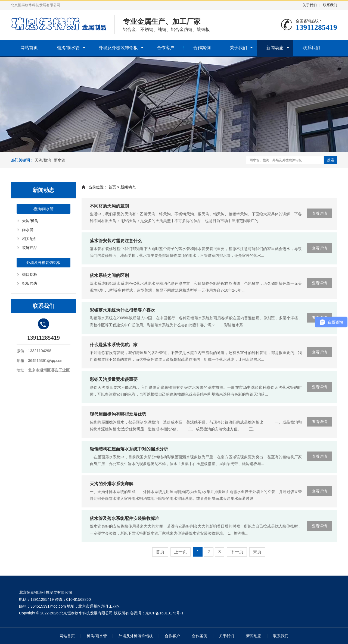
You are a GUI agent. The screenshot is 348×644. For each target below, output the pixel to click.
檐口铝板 (30, 274)
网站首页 (29, 48)
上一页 (181, 552)
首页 (112, 187)
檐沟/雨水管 (68, 48)
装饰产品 (30, 248)
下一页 (237, 552)
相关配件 (30, 239)
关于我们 (310, 5)
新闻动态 (275, 48)
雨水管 (60, 160)
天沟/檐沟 (43, 160)
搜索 (331, 160)
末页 (257, 552)
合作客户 (166, 48)
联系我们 (330, 5)
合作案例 (202, 48)
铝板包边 (30, 283)
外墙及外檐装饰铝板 (118, 48)
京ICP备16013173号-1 (164, 613)
